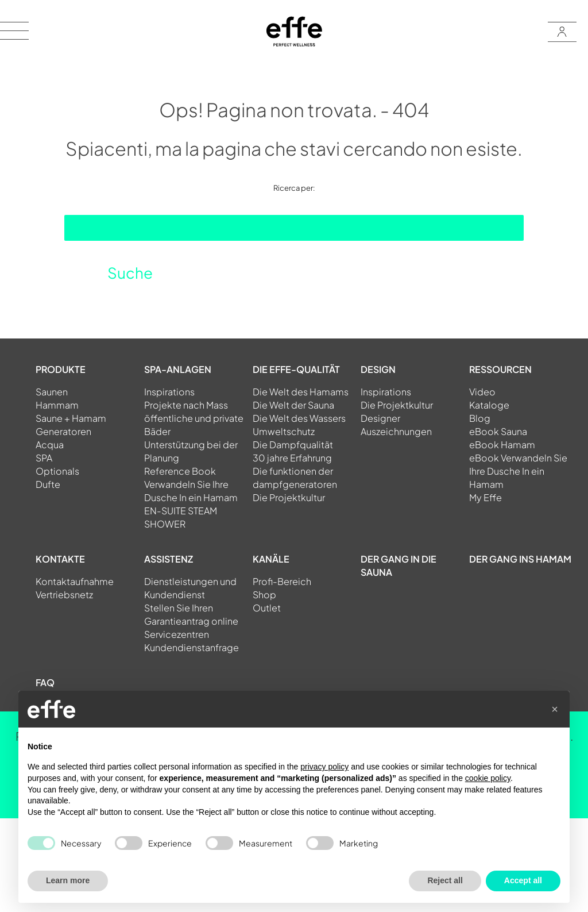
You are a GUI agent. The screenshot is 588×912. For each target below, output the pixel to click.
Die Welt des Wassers (299, 418)
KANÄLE (271, 559)
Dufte (48, 484)
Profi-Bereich (282, 581)
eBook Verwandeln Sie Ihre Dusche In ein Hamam (518, 471)
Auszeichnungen (396, 431)
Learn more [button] (68, 880)
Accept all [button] (523, 880)
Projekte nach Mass (186, 405)
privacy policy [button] (324, 767)
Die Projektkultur (289, 497)
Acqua (50, 445)
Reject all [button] (445, 880)
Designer (380, 418)
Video (482, 392)
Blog (480, 418)
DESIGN (378, 369)
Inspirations (169, 392)
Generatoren (63, 431)
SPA (44, 458)
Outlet (267, 608)
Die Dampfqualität (293, 445)
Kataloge (489, 405)
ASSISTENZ (169, 559)
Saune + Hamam (71, 418)
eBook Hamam (502, 445)
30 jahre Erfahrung (292, 458)
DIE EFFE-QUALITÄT (296, 369)
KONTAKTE (60, 559)
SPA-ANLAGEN (178, 369)
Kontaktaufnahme (75, 581)
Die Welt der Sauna (293, 405)
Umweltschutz (284, 431)
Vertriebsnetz (64, 594)
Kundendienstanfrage (192, 647)
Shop (264, 594)
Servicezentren (177, 634)
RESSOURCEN (500, 369)
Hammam (57, 405)
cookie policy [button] (488, 778)
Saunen (52, 392)
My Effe (486, 497)
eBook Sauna (498, 431)
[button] (555, 709)
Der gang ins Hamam (520, 559)
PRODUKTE (61, 369)
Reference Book (180, 471)
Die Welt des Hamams (301, 392)
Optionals (57, 471)
